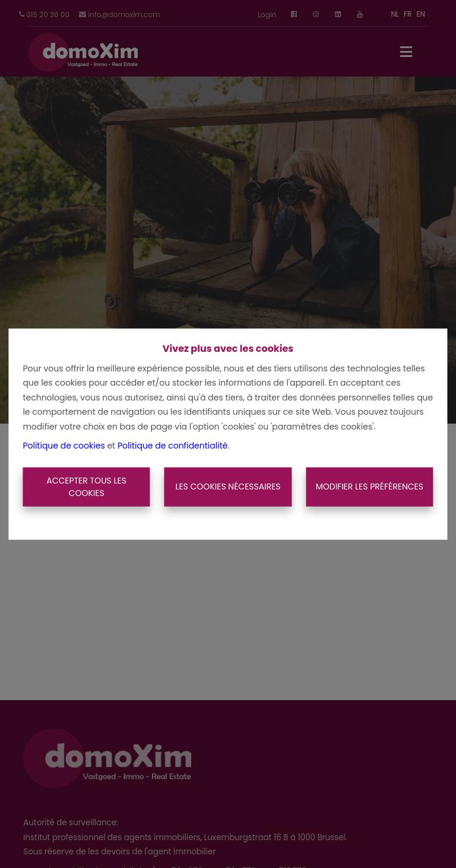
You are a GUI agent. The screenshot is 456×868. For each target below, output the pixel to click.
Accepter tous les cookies (86, 487)
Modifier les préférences (370, 487)
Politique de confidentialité (172, 446)
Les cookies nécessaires (228, 487)
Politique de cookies (64, 446)
